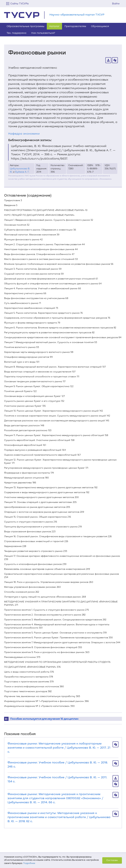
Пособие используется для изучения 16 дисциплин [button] (44, 719)
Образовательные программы (25, 26)
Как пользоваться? (43, 33)
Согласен (112, 860)
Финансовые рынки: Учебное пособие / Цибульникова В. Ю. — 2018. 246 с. (58, 764)
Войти (116, 3)
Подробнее (29, 863)
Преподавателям (75, 26)
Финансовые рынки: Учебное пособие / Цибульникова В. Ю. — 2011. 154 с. (57, 779)
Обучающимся (100, 26)
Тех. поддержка (16, 33)
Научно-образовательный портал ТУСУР (77, 14)
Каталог (54, 26)
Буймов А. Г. (22, 172)
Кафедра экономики (24, 133)
